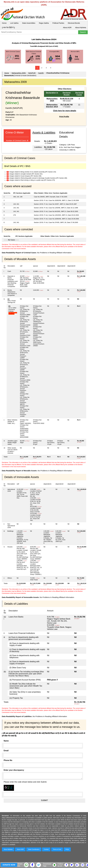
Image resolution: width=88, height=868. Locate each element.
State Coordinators (34, 849)
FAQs (67, 849)
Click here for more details (65, 111)
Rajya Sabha (44, 23)
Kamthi (41, 73)
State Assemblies (29, 23)
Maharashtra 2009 (19, 73)
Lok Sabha (14, 23)
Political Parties (58, 23)
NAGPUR (32, 73)
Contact (46, 849)
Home (4, 23)
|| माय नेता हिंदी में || (8, 27)
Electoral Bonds (74, 23)
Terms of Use (57, 849)
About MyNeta (81, 27)
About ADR (67, 27)
